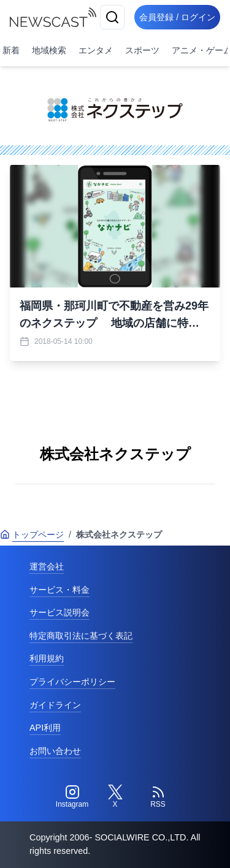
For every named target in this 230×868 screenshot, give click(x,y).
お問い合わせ (55, 751)
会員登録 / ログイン (177, 17)
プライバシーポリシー (72, 682)
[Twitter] (115, 797)
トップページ (32, 535)
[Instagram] (72, 797)
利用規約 (47, 658)
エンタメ (96, 50)
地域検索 (49, 50)
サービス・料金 (59, 590)
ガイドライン (55, 705)
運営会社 (47, 566)
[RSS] (158, 797)
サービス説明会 (59, 612)
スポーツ (142, 50)
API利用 (45, 728)
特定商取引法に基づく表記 (81, 636)
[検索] (112, 17)
